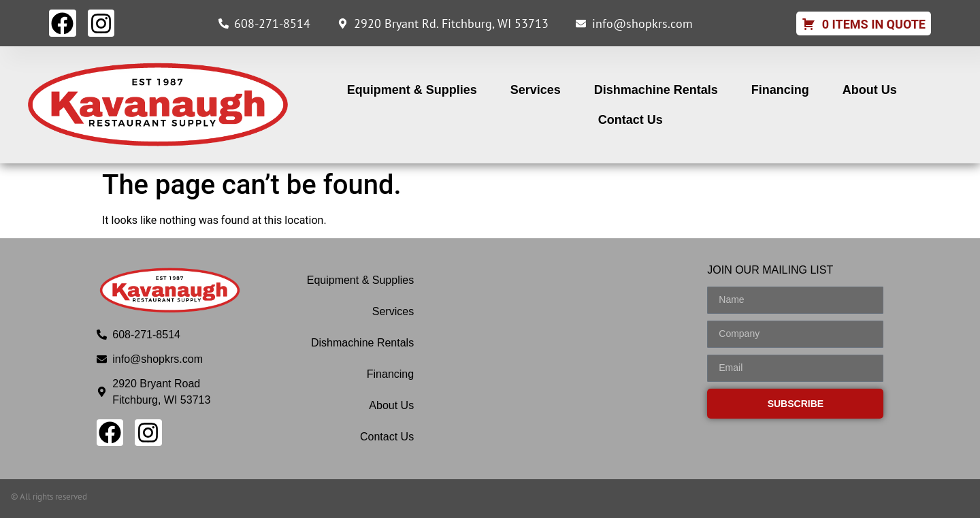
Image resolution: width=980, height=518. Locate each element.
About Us (870, 90)
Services (536, 90)
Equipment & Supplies (412, 90)
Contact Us (631, 120)
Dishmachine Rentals (656, 90)
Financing (780, 90)
